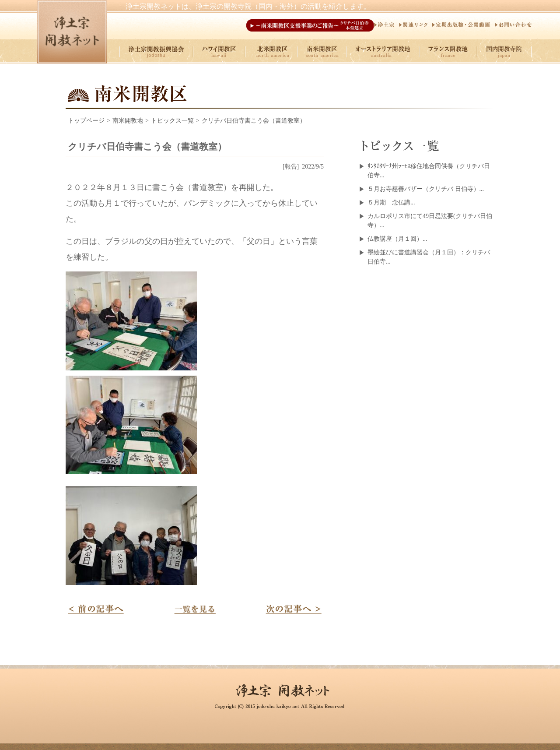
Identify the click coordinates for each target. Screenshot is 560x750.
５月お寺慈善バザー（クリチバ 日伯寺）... (426, 189)
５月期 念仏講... (391, 202)
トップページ (86, 121)
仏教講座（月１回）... (397, 239)
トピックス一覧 (172, 121)
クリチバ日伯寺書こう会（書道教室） (254, 121)
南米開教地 (128, 121)
